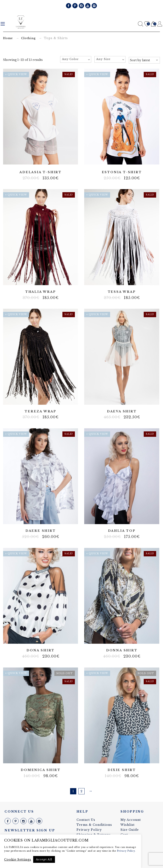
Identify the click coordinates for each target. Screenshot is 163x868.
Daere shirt (41, 531)
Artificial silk (122, 160)
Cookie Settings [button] (18, 860)
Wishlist (147, 24)
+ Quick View (16, 74)
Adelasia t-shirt (41, 172)
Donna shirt (122, 650)
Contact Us (86, 820)
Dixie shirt (122, 770)
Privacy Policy (89, 830)
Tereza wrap (41, 411)
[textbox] (76, 59)
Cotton (44, 279)
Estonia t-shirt (122, 172)
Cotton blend (122, 758)
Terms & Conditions (94, 825)
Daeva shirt (122, 411)
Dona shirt (41, 650)
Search (140, 24)
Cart (153, 24)
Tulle (125, 399)
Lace (119, 399)
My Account (131, 820)
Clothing (28, 38)
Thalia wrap (41, 292)
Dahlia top (122, 531)
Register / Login (160, 24)
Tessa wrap (122, 292)
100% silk (34, 638)
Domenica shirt (41, 770)
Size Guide (130, 830)
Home (8, 38)
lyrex (38, 279)
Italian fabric (125, 638)
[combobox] (76, 59)
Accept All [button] (44, 859)
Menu (3, 24)
